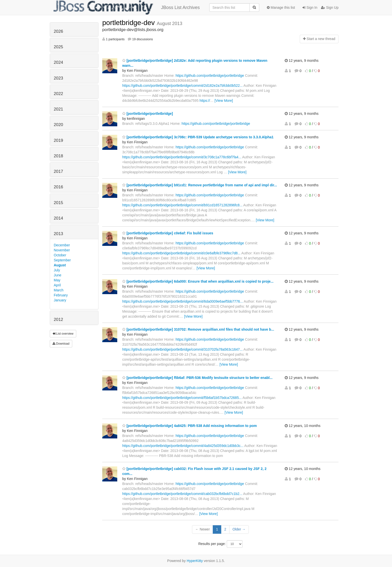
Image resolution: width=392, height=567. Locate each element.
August (60, 265)
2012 (58, 320)
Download (61, 344)
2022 (58, 94)
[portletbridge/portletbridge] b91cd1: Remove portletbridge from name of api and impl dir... (200, 185)
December (62, 245)
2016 (58, 187)
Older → (239, 529)
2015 (58, 203)
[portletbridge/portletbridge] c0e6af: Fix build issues (168, 233)
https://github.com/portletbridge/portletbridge (210, 76)
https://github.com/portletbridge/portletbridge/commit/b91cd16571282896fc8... (182, 205)
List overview (63, 334)
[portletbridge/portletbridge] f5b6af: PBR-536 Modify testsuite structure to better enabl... (197, 378)
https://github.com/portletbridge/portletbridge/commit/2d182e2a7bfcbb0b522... (182, 86)
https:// (205, 101)
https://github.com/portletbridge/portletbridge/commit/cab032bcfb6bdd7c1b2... (182, 494)
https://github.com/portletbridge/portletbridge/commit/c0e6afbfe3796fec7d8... (181, 253)
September (62, 260)
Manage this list (281, 8)
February (61, 295)
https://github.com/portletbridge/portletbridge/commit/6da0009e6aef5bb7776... (183, 301)
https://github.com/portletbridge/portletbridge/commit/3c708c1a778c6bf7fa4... (182, 157)
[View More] (224, 101)
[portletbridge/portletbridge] (148, 114)
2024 (58, 62)
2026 (58, 31)
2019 (58, 140)
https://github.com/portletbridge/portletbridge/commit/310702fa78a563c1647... (182, 349)
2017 (58, 171)
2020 (58, 125)
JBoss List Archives (127, 8)
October (60, 255)
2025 (58, 47)
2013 (58, 234)
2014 (58, 218)
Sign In (310, 8)
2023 (58, 78)
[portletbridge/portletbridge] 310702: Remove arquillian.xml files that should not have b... (198, 329)
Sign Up (330, 8)
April (57, 285)
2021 (58, 109)
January (60, 300)
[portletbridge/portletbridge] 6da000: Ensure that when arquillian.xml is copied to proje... (198, 281)
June (57, 275)
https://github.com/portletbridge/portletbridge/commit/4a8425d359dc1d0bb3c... (183, 446)
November (62, 250)
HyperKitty (195, 561)
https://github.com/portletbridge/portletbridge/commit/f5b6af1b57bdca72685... (182, 398)
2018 (58, 156)
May (57, 280)
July (57, 270)
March (59, 290)
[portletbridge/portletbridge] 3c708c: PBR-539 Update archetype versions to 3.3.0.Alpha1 (198, 137)
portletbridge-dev (129, 23)
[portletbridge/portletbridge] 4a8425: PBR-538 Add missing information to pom (189, 426)
